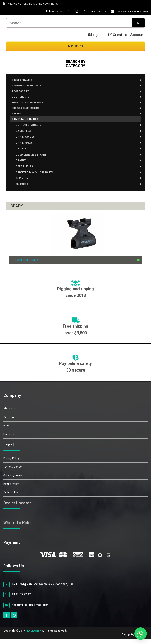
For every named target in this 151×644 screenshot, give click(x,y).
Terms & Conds (12, 472)
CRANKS (21, 166)
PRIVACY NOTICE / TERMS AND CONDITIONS (30, 4)
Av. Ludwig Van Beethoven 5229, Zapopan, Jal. (39, 589)
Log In (95, 35)
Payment (16, 548)
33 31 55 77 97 (89, 11)
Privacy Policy (11, 463)
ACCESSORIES (22, 93)
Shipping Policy (13, 480)
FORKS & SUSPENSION (28, 112)
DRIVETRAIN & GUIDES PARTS (35, 177)
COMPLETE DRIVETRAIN (31, 160)
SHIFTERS (22, 189)
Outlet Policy (11, 497)
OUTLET (75, 46)
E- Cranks (22, 183)
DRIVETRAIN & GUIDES (28, 124)
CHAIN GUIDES (25, 142)
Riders (7, 431)
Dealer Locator (17, 508)
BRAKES (18, 118)
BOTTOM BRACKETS (28, 130)
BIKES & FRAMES (24, 80)
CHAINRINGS (24, 148)
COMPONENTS (22, 99)
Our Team (9, 422)
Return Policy (11, 489)
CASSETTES (23, 136)
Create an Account (127, 35)
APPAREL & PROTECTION (30, 87)
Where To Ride (17, 528)
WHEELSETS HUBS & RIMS (30, 105)
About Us (9, 414)
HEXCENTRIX (33, 636)
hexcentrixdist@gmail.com (126, 11)
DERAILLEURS (24, 172)
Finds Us (9, 439)
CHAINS (21, 154)
